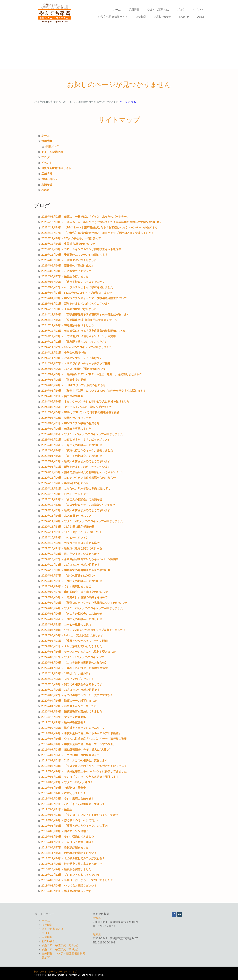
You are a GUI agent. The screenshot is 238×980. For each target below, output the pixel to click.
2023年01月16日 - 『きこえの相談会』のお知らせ (72, 456)
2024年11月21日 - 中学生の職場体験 (63, 353)
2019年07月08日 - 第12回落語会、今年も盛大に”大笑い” (76, 750)
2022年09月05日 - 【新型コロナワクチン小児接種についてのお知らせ (84, 603)
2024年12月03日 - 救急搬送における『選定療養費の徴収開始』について (85, 331)
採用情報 (134, 10)
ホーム (117, 10)
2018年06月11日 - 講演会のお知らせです (66, 891)
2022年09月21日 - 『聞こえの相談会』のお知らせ (72, 581)
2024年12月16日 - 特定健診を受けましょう (68, 325)
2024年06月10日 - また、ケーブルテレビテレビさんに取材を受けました (85, 402)
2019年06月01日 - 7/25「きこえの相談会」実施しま (73, 804)
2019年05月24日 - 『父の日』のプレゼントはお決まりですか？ (80, 815)
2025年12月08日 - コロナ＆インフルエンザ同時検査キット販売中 (81, 249)
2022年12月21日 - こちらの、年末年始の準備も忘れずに (76, 489)
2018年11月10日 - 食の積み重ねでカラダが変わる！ (73, 858)
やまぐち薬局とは (158, 10)
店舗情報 (141, 17)
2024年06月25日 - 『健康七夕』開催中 (65, 380)
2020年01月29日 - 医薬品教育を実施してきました (72, 712)
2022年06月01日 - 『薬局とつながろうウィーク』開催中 (76, 641)
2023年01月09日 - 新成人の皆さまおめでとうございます (76, 461)
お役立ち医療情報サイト (113, 17)
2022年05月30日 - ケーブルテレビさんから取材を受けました (78, 652)
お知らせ (184, 17)
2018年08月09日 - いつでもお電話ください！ (69, 886)
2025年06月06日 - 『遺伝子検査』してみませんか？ (73, 282)
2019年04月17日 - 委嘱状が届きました (65, 848)
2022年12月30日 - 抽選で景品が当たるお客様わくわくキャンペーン (83, 472)
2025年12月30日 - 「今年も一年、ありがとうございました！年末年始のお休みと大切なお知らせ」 (102, 222)
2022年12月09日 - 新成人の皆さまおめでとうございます (76, 510)
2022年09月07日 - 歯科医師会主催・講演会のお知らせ (74, 592)
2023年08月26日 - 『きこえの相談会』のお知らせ (72, 445)
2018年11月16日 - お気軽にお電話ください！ (69, 853)
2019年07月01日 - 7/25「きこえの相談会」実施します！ (76, 760)
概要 (36, 972)
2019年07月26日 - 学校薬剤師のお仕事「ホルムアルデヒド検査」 (81, 733)
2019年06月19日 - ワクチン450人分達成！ (67, 782)
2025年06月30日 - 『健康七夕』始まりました (69, 260)
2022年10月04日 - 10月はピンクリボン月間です (70, 565)
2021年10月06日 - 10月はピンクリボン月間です (70, 690)
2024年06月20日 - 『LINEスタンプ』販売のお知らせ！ (75, 385)
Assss (201, 17)
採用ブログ (52, 146)
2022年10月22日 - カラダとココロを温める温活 (70, 543)
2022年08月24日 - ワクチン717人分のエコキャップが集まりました (82, 608)
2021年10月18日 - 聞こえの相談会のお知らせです (72, 684)
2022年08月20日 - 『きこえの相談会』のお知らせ (72, 614)
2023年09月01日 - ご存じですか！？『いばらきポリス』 (76, 440)
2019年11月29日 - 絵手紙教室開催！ (63, 722)
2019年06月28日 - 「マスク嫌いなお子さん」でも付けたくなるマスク (84, 766)
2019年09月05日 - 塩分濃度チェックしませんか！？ (73, 728)
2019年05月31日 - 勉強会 (57, 809)
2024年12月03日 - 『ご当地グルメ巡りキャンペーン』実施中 (78, 336)
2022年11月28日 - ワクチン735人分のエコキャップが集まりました (82, 521)
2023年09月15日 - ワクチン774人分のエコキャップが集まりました (82, 434)
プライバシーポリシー (51, 972)
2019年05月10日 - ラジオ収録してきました (68, 837)
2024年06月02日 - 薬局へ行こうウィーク (66, 418)
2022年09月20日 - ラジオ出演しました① (66, 586)
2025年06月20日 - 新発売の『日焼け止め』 (68, 266)
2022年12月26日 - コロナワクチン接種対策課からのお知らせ (78, 478)
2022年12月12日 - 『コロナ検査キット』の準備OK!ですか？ (78, 505)
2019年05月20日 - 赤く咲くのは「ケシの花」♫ (70, 820)
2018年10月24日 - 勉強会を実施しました (66, 869)
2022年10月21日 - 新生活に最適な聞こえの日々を (72, 548)
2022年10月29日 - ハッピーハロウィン (65, 538)
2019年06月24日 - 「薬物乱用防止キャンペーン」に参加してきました (84, 771)
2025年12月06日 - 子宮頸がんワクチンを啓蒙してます (74, 255)
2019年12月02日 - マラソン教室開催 (63, 717)
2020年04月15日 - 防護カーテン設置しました (69, 701)
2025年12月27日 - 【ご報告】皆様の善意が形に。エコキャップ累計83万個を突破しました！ (98, 233)
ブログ (181, 10)
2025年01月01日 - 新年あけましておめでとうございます (76, 304)
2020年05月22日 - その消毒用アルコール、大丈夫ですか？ (77, 695)
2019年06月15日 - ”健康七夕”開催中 (63, 788)
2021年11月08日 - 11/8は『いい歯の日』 (66, 673)
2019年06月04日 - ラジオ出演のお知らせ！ (68, 799)
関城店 (97, 918)
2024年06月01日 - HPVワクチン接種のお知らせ (70, 423)
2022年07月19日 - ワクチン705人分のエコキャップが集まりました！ (83, 630)
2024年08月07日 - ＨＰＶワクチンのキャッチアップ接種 (76, 363)
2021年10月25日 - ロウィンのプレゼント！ (68, 679)
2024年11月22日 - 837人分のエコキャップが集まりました (77, 347)
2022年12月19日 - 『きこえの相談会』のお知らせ (72, 499)
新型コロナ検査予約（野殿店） (61, 945)
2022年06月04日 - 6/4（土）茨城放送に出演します (72, 635)
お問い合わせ (163, 17)
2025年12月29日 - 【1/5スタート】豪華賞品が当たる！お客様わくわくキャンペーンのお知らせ (99, 227)
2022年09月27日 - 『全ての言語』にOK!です (69, 576)
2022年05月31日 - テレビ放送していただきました (72, 646)
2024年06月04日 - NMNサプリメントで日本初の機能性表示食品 (80, 412)
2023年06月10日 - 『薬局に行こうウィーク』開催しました (77, 450)
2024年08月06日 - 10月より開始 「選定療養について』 (75, 369)
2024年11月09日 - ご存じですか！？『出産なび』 (72, 358)
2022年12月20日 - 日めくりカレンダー (65, 494)
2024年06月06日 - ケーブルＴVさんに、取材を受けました (77, 407)
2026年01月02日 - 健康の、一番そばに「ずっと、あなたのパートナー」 (85, 217)
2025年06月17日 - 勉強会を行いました (65, 276)
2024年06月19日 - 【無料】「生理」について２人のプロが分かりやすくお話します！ (93, 391)
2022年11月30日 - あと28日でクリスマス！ (68, 516)
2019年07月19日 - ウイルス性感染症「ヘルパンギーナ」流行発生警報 (84, 739)
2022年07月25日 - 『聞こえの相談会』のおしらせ (72, 619)
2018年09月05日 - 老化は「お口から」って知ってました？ (77, 880)
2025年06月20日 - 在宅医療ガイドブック (66, 271)
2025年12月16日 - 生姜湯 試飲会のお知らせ (68, 244)
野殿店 (97, 934)
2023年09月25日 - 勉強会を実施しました (66, 429)
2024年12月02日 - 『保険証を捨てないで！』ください (74, 342)
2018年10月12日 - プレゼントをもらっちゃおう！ (72, 875)
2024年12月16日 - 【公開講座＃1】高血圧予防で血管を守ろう (79, 320)
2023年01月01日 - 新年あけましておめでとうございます (76, 467)
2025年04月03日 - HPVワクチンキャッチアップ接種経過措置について (84, 298)
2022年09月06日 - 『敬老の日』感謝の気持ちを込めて (74, 597)
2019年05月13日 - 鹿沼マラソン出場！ (65, 831)
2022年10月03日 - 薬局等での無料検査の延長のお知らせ (76, 570)
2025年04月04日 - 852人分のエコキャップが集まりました (77, 293)
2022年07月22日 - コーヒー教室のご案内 (66, 625)
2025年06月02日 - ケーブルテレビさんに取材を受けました (77, 287)
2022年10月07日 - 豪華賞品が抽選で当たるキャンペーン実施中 (80, 559)
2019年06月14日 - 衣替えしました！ (63, 793)
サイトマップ (70, 972)
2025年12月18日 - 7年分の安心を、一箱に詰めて (71, 238)
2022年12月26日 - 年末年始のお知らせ (65, 483)
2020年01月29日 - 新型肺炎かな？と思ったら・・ (72, 706)
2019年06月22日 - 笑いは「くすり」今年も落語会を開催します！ (81, 777)
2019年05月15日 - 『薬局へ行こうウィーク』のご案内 (74, 826)
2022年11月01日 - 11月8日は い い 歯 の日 (71, 532)
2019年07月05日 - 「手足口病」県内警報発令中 (70, 755)
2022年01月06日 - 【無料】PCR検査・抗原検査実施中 (75, 668)
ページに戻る (128, 102)
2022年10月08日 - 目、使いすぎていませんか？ (70, 554)
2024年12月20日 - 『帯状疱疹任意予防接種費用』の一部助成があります (85, 315)
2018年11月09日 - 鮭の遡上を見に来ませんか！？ (72, 864)
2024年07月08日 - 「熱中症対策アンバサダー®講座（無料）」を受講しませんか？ (92, 374)
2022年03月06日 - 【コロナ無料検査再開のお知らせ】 (74, 663)
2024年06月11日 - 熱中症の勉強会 (62, 396)
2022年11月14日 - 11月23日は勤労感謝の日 (68, 527)
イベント (198, 10)
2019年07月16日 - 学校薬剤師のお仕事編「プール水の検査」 (78, 744)
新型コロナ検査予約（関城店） (61, 949)
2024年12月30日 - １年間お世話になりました (69, 309)
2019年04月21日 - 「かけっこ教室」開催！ (68, 842)
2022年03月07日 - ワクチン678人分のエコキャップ (73, 657)
